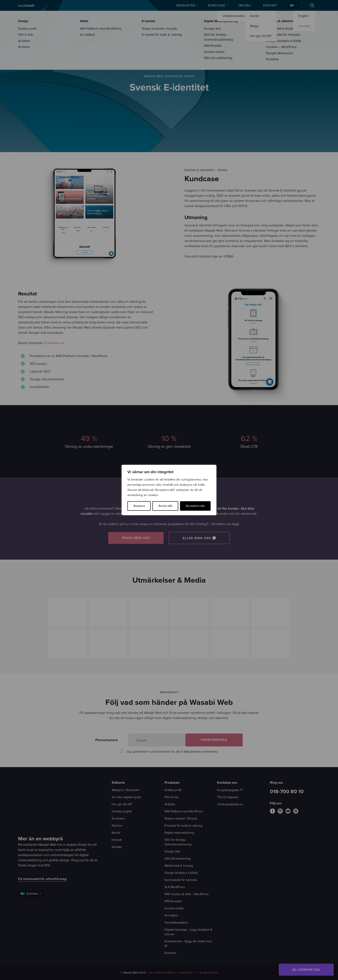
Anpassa (139, 506)
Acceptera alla (195, 506)
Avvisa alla (165, 506)
